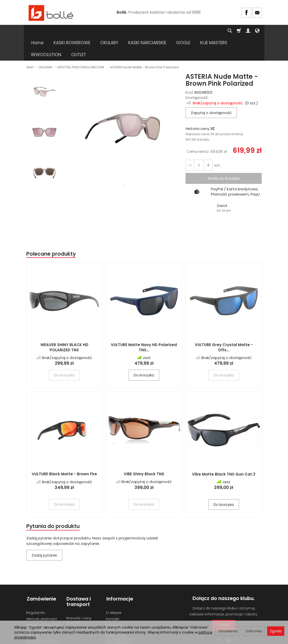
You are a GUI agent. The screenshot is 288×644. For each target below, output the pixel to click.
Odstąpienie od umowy (40, 609)
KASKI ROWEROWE (72, 31)
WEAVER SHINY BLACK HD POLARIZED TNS (64, 324)
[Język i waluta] (257, 31)
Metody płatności (42, 594)
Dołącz (224, 602)
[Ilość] (199, 141)
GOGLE (183, 31)
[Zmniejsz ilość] (208, 141)
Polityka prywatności (44, 600)
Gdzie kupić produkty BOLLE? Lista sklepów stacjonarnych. (120, 617)
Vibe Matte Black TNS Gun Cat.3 (224, 450)
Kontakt (113, 594)
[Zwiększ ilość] (190, 141)
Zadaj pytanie (44, 532)
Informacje (119, 575)
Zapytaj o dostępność (211, 89)
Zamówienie (41, 575)
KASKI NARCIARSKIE (147, 31)
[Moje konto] (248, 31)
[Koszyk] (239, 31)
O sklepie (114, 588)
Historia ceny (200, 105)
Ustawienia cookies (43, 617)
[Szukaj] (230, 31)
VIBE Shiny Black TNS (144, 450)
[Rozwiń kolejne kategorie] (203, 31)
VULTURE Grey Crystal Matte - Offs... (224, 324)
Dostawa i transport (78, 578)
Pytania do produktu (53, 503)
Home (37, 31)
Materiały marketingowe (119, 602)
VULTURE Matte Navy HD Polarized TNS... (144, 324)
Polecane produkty (51, 230)
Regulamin (36, 588)
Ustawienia (228, 631)
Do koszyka (144, 351)
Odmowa (254, 631)
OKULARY (109, 31)
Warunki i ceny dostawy (79, 595)
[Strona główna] (51, 13)
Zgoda (276, 631)
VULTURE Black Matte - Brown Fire (64, 450)
